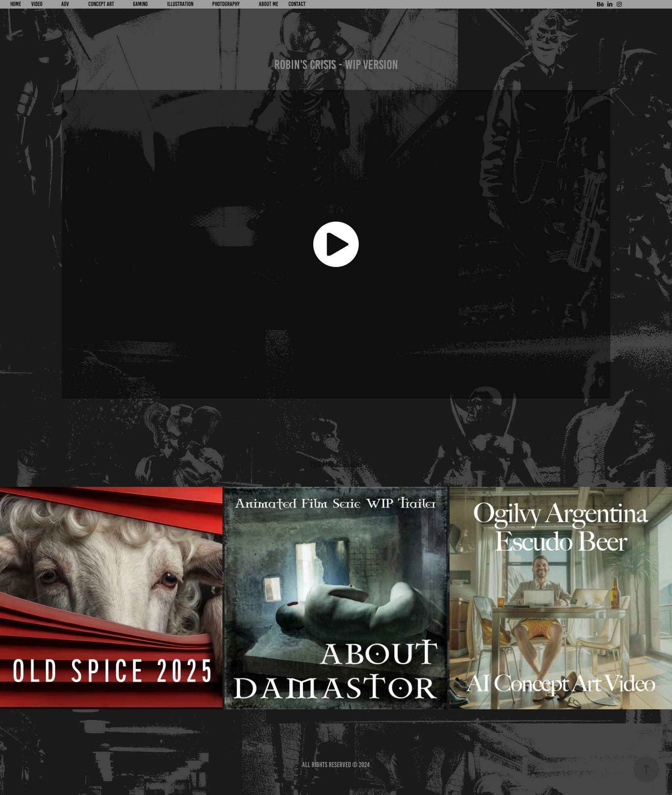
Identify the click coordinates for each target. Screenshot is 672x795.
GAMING (140, 4)
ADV (65, 4)
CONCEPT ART (101, 4)
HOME (16, 4)
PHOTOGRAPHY (226, 4)
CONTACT (297, 4)
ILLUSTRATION (180, 4)
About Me (268, 4)
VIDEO (37, 4)
